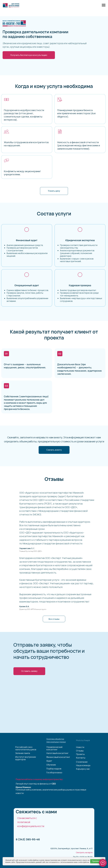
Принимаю (96, 861)
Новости (80, 747)
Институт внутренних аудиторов (26, 758)
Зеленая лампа (23, 753)
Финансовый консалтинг (58, 757)
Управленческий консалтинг (54, 748)
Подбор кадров (54, 769)
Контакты (81, 758)
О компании (82, 762)
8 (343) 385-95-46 (28, 839)
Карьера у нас (83, 769)
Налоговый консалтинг (57, 753)
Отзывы (80, 751)
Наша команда (83, 765)
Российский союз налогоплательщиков (26, 748)
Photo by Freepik (83, 740)
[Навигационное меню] (104, 5)
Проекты (80, 754)
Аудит (49, 761)
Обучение (51, 765)
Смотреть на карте (84, 852)
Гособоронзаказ (54, 773)
